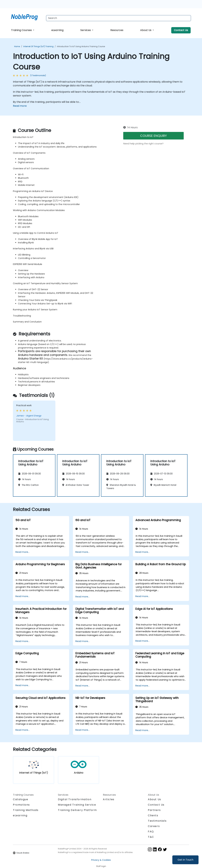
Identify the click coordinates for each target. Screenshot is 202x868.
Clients (153, 815)
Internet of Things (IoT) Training (38, 46)
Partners (154, 810)
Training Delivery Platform (77, 810)
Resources (117, 30)
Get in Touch (185, 860)
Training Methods (26, 810)
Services (86, 30)
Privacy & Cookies (101, 860)
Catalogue (21, 799)
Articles (109, 799)
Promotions (21, 805)
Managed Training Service (77, 805)
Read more (20, 106)
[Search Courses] (119, 18)
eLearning (57, 30)
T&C (151, 837)
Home (17, 46)
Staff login (101, 866)
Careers (154, 826)
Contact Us (181, 30)
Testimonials (157, 821)
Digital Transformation (75, 799)
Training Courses (22, 30)
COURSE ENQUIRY (153, 136)
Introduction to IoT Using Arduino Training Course (81, 46)
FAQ (151, 832)
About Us (146, 30)
